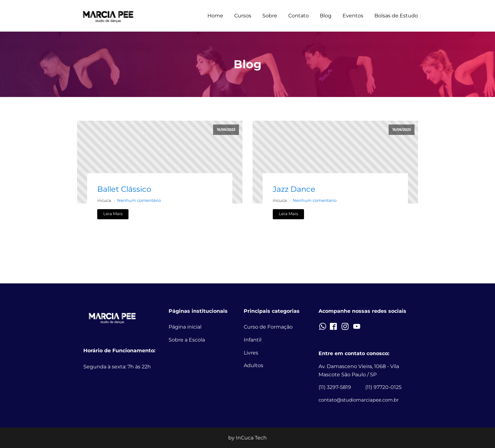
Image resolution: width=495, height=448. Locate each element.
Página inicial (185, 327)
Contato (298, 16)
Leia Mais (113, 214)
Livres (251, 353)
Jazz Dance (294, 189)
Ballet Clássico (124, 189)
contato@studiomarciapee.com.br (359, 400)
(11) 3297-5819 (335, 387)
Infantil (253, 340)
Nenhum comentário (139, 200)
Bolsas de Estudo (396, 16)
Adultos (253, 365)
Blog (326, 16)
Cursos (243, 16)
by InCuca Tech (247, 438)
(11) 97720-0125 (383, 387)
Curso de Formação (268, 327)
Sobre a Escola (187, 340)
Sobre (270, 16)
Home (215, 16)
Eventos (353, 16)
